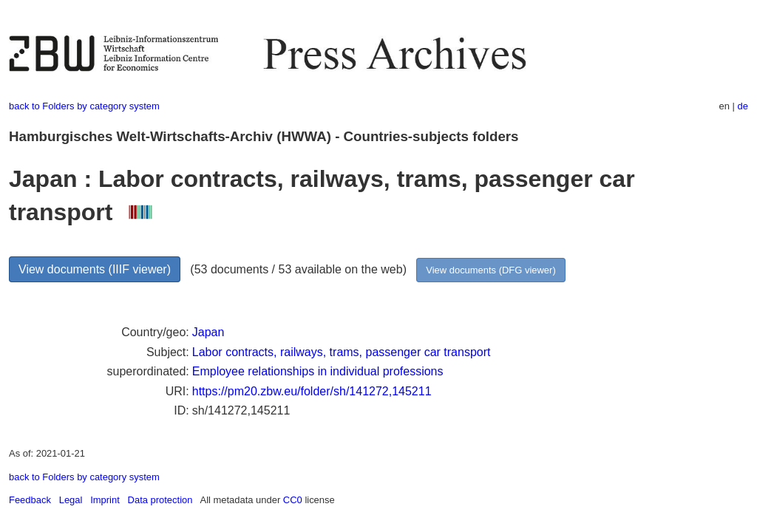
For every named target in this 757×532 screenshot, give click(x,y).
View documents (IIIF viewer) (95, 269)
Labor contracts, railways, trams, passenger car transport (342, 352)
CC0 (293, 500)
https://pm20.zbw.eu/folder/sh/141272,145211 (312, 391)
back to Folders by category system (84, 106)
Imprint (105, 500)
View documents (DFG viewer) (490, 270)
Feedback (30, 500)
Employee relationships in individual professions (318, 371)
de (743, 106)
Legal (71, 500)
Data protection (160, 500)
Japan (208, 332)
